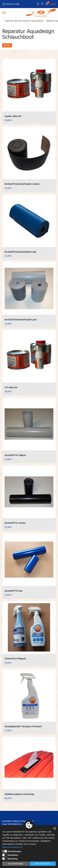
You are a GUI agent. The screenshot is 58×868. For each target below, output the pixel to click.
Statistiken (10, 855)
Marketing (10, 859)
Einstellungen (12, 851)
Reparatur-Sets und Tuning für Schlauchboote (24, 21)
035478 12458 (11, 4)
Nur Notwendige (15, 864)
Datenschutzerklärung (12, 847)
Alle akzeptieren (43, 864)
